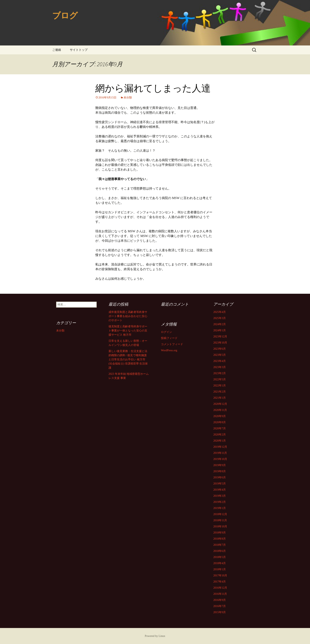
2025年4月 (220, 312)
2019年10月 (220, 459)
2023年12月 (220, 337)
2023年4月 (220, 361)
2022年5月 (220, 379)
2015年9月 (220, 612)
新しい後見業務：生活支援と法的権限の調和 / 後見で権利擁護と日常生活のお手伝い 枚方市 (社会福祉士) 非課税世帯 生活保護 (128, 359)
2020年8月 (220, 422)
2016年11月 (220, 594)
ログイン (166, 332)
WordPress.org (169, 350)
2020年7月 (220, 428)
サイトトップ (79, 50)
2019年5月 (220, 484)
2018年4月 (220, 563)
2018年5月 (220, 557)
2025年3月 (220, 318)
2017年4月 (220, 582)
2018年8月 (220, 539)
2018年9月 (220, 533)
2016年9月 (220, 600)
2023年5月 (220, 355)
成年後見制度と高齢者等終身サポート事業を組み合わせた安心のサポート (128, 316)
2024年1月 (220, 330)
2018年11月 (220, 520)
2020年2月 (220, 435)
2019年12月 (220, 447)
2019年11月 (220, 453)
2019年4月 (220, 490)
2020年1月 (220, 441)
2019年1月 (220, 508)
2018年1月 (220, 569)
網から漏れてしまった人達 (153, 88)
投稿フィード (169, 338)
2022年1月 (220, 386)
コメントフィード (172, 344)
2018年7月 (220, 545)
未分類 (128, 98)
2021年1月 (220, 398)
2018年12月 (220, 514)
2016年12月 (220, 588)
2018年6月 (220, 551)
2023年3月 (220, 367)
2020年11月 (220, 410)
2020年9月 (220, 416)
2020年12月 (220, 404)
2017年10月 (220, 576)
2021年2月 (220, 392)
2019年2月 (220, 502)
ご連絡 (57, 50)
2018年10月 (220, 526)
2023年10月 (220, 343)
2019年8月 (220, 471)
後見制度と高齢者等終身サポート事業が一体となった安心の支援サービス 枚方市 (128, 331)
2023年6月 (220, 349)
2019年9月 (220, 465)
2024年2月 (220, 324)
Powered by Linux (155, 636)
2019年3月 (220, 496)
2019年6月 (220, 477)
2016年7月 (220, 606)
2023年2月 (220, 373)
